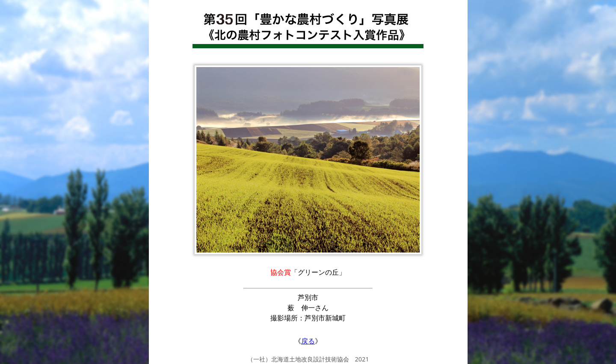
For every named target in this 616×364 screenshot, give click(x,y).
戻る (308, 341)
